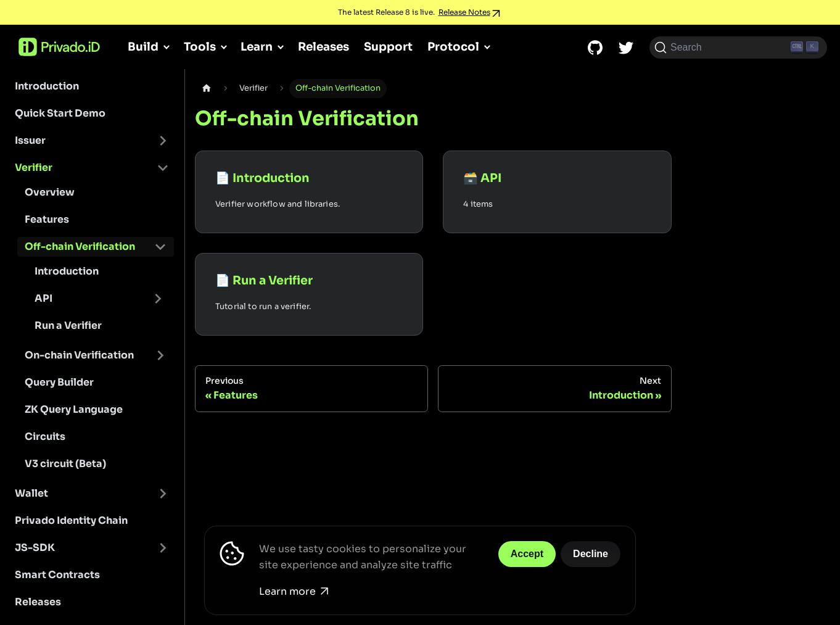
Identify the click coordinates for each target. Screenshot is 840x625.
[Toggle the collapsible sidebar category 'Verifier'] (163, 168)
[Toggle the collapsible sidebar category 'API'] (158, 299)
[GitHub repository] (595, 48)
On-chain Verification (79, 355)
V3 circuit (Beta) (65, 464)
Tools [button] (200, 47)
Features (47, 219)
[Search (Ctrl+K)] (738, 48)
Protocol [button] (453, 47)
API (43, 298)
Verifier (34, 168)
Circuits (45, 437)
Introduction (47, 86)
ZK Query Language (74, 409)
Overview (50, 192)
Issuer (30, 140)
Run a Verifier (68, 325)
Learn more (294, 591)
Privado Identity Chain (71, 520)
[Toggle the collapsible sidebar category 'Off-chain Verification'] (160, 247)
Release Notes (464, 12)
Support (388, 47)
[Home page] (207, 89)
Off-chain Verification (80, 246)
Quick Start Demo (60, 113)
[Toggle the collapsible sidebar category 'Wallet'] (163, 494)
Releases (323, 47)
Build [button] (143, 47)
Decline (591, 554)
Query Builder (59, 382)
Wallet (31, 493)
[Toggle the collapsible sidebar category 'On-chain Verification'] (160, 355)
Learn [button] (257, 47)
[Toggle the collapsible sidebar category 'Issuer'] (163, 141)
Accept (527, 554)
